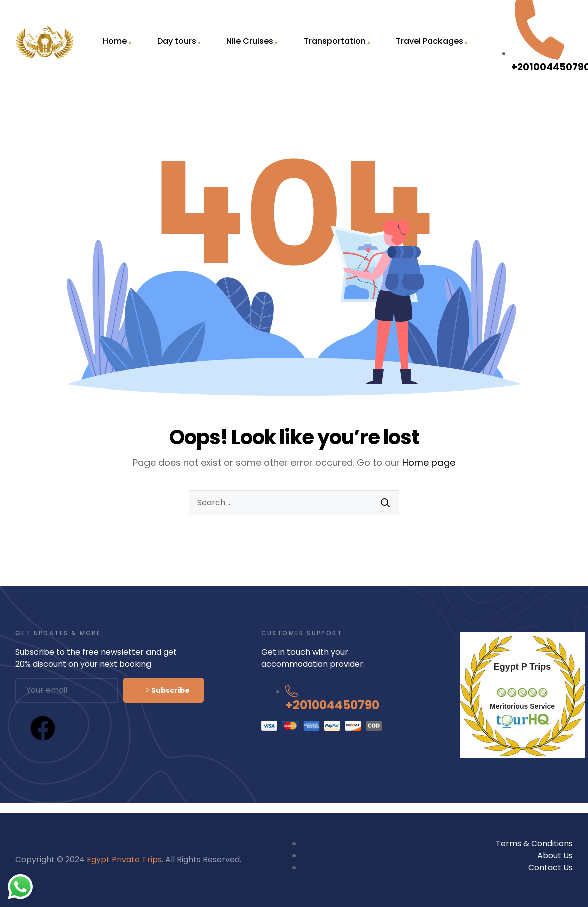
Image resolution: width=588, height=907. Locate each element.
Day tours (177, 41)
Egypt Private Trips (124, 860)
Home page (429, 463)
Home (115, 41)
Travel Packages (429, 41)
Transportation (335, 41)
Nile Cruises (250, 41)
